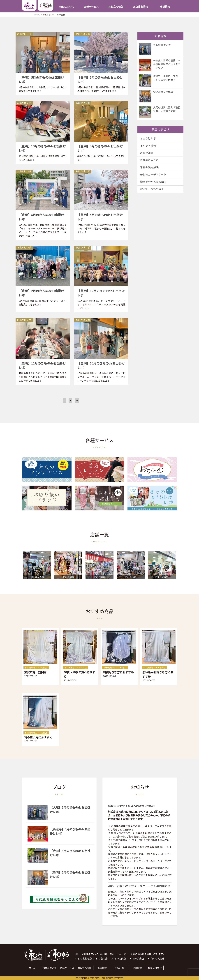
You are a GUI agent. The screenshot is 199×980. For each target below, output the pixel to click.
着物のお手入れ (149, 160)
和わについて (67, 7)
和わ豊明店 (102, 959)
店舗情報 (165, 7)
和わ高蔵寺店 (85, 959)
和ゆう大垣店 (157, 959)
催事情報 (102, 968)
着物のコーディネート (153, 175)
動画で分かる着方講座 (153, 182)
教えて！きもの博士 (152, 189)
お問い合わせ (155, 968)
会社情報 (137, 968)
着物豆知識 (147, 153)
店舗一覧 (120, 968)
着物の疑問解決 (149, 167)
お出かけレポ (148, 138)
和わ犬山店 (138, 959)
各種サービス (91, 7)
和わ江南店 (120, 959)
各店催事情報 (140, 7)
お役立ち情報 (116, 7)
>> (77, 400)
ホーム (32, 968)
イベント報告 (148, 146)
